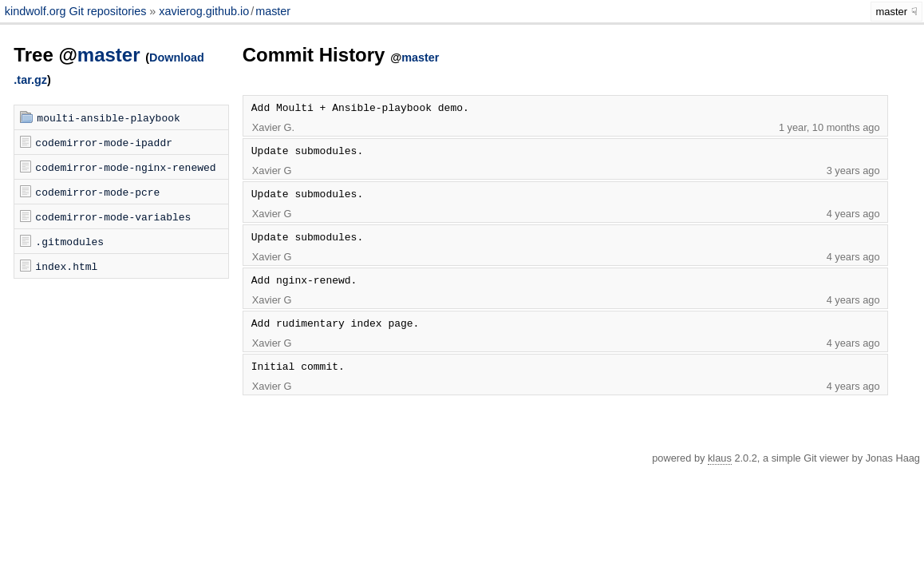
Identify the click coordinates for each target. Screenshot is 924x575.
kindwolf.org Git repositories (77, 11)
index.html (66, 266)
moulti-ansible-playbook (108, 117)
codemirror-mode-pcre (97, 192)
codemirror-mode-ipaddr (104, 142)
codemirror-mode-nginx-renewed (125, 167)
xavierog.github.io (204, 11)
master (273, 11)
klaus (720, 458)
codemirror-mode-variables (113, 216)
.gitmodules (69, 241)
